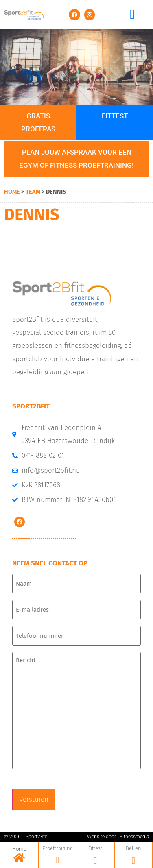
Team (33, 192)
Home (12, 192)
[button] (132, 15)
